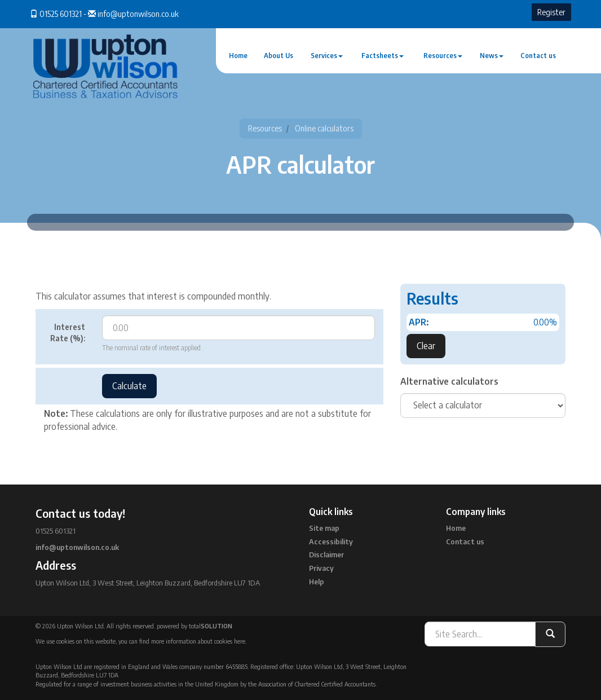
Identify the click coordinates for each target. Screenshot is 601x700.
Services (327, 56)
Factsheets (383, 56)
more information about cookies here (198, 641)
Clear (426, 346)
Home (238, 56)
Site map (324, 528)
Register (551, 12)
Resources (443, 56)
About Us (279, 56)
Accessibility (331, 541)
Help (317, 582)
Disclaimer (326, 554)
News (492, 56)
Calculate (129, 386)
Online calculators (324, 128)
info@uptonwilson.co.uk (138, 14)
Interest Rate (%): (68, 333)
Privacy (321, 568)
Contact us (538, 56)
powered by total (195, 626)
